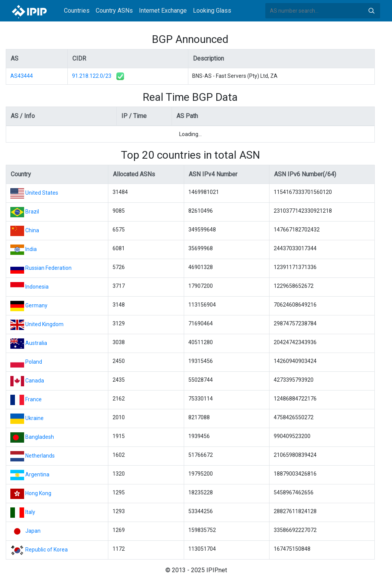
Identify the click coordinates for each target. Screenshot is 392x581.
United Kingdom (44, 324)
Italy (30, 512)
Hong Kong (38, 493)
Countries (77, 11)
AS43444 (22, 76)
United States (42, 193)
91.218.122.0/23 (92, 76)
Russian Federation (48, 268)
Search (371, 11)
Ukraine (34, 418)
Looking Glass (212, 11)
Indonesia (37, 287)
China (32, 230)
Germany (36, 305)
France (33, 399)
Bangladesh (40, 437)
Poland (34, 362)
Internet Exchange (163, 11)
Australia (36, 343)
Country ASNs (114, 11)
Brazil (32, 212)
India (31, 249)
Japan (33, 531)
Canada (35, 381)
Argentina (37, 474)
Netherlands (40, 456)
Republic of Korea (47, 550)
